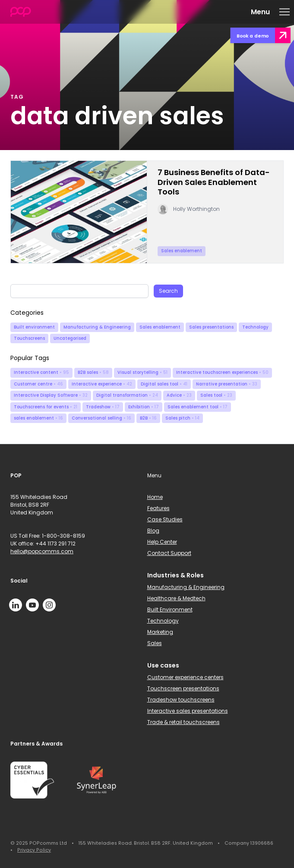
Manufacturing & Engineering (97, 327)
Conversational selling (101, 418)
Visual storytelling (142, 372)
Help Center (162, 542)
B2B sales (93, 372)
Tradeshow (103, 407)
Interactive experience (102, 384)
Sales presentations (211, 327)
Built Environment (170, 609)
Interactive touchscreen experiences (222, 372)
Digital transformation (127, 395)
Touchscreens (29, 338)
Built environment (34, 327)
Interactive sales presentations (188, 711)
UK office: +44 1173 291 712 (43, 544)
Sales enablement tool (198, 407)
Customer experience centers (185, 677)
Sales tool (216, 395)
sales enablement (38, 418)
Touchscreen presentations (183, 688)
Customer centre (38, 384)
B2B (148, 418)
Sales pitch (182, 418)
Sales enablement (160, 327)
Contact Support (169, 553)
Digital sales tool (164, 384)
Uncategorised (70, 338)
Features (158, 508)
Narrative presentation (227, 384)
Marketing (160, 632)
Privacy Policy (34, 850)
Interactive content (41, 372)
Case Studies (165, 519)
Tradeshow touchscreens (181, 700)
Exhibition (144, 407)
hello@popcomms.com (42, 551)
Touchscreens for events (46, 407)
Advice (179, 395)
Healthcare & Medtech (176, 598)
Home (155, 497)
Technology (255, 327)
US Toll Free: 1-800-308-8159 (48, 536)
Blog (153, 531)
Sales (155, 643)
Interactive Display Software (51, 395)
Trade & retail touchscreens (183, 722)
